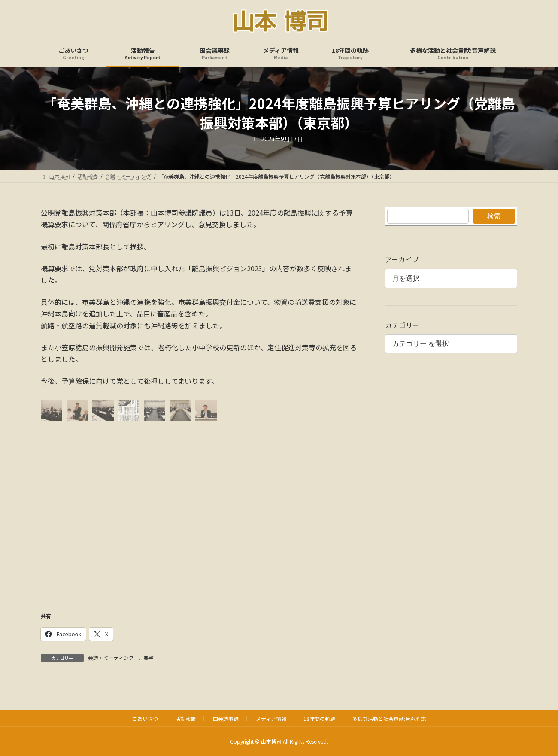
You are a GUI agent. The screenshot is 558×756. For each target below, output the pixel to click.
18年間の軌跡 (319, 718)
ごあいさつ (145, 718)
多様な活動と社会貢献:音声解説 (389, 718)
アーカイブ (402, 259)
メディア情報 (271, 718)
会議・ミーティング (111, 657)
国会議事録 (226, 718)
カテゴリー (402, 325)
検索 (494, 216)
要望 (149, 657)
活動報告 (185, 718)
